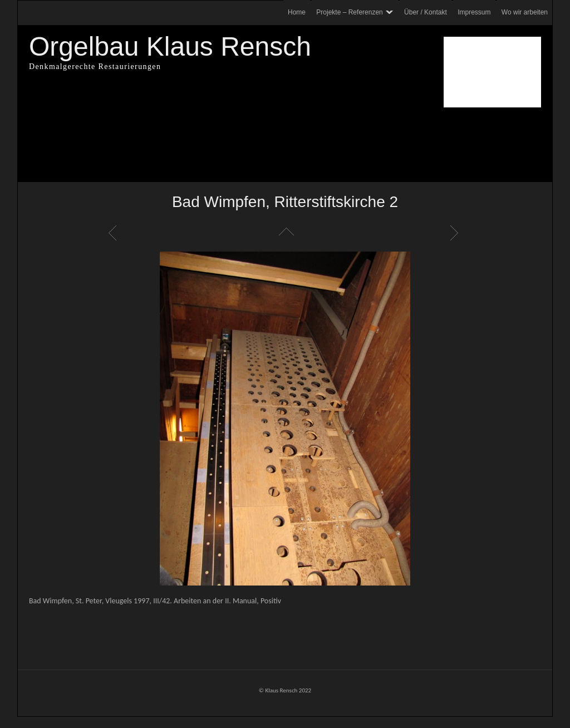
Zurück (114, 233)
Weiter (456, 233)
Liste (285, 233)
